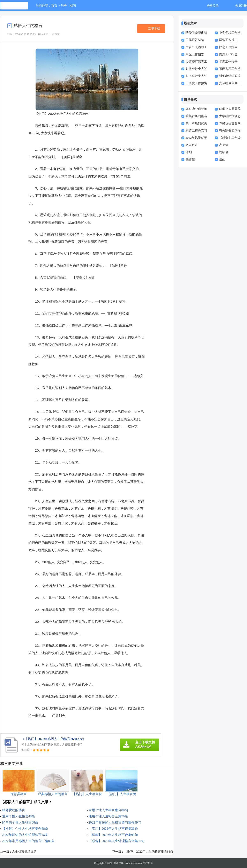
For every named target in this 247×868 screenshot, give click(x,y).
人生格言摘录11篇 (24, 852)
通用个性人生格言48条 (18, 816)
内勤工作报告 (228, 54)
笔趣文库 (119, 863)
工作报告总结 (195, 40)
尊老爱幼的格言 (14, 810)
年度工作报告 (228, 62)
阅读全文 (43, 34)
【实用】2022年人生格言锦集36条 (113, 829)
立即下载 (154, 28)
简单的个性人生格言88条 (20, 822)
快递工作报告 (228, 47)
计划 (189, 152)
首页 (54, 6)
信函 (222, 159)
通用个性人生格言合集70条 (108, 816)
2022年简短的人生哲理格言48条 (25, 835)
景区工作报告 (195, 54)
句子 (64, 6)
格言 (73, 6)
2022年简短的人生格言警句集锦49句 (115, 822)
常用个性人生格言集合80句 (108, 810)
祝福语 (224, 152)
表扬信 (224, 145)
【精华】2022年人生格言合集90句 (113, 835)
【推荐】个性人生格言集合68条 (25, 829)
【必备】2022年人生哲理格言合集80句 (117, 841)
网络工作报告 (228, 40)
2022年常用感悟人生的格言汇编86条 (28, 841)
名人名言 (192, 145)
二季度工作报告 (196, 83)
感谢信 (190, 159)
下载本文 (55, 34)
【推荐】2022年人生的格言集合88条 (149, 852)
